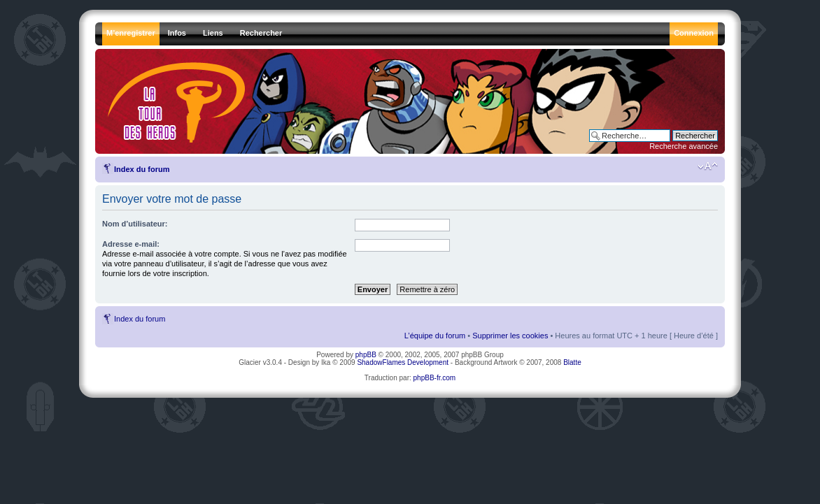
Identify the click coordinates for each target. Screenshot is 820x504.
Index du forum (142, 169)
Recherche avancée (684, 146)
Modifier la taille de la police (708, 166)
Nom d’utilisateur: (135, 224)
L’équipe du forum (435, 336)
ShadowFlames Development (403, 362)
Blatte (572, 362)
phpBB (366, 355)
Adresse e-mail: (131, 244)
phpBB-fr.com (435, 378)
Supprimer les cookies (510, 336)
